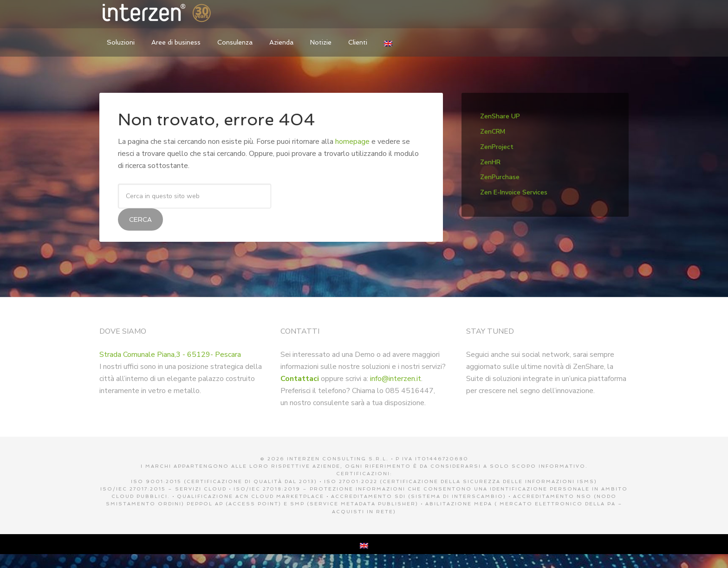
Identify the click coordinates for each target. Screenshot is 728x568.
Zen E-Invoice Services (514, 192)
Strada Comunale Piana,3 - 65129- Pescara (170, 355)
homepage (352, 142)
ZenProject (497, 147)
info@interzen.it (396, 379)
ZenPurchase (500, 177)
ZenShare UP (500, 116)
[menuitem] (388, 42)
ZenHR (490, 162)
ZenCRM (493, 132)
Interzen (169, 14)
